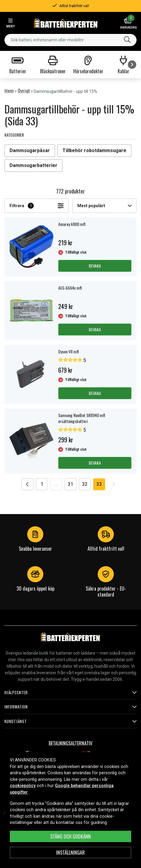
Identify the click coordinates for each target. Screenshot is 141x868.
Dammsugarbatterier (33, 165)
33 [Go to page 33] (99, 484)
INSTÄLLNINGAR (70, 853)
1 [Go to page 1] (42, 484)
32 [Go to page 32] (85, 484)
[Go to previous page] (27, 484)
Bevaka (95, 266)
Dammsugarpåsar (30, 150)
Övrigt (24, 91)
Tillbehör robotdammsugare (94, 150)
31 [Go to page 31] (70, 484)
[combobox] (70, 40)
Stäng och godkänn (70, 836)
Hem (9, 91)
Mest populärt (104, 206)
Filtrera (37, 206)
